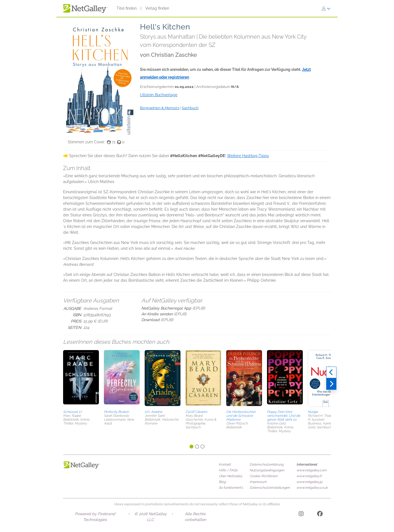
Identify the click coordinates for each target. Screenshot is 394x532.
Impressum (258, 482)
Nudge (313, 412)
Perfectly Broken (116, 412)
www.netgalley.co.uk (312, 488)
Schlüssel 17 (72, 412)
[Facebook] (320, 515)
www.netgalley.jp (309, 482)
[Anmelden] (326, 9)
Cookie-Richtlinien (264, 476)
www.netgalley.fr (309, 476)
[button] (81, 379)
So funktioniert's (231, 488)
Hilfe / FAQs (228, 470)
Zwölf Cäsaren (196, 412)
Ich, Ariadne (153, 412)
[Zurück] (331, 372)
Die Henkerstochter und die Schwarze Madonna (241, 416)
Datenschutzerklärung (267, 464)
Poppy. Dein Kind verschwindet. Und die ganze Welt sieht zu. (284, 416)
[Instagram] (301, 515)
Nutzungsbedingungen (267, 470)
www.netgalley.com (311, 470)
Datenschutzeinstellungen (270, 488)
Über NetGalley (231, 476)
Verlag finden (157, 8)
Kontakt (225, 464)
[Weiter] (331, 384)
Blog (222, 482)
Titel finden (127, 8)
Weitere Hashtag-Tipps (248, 156)
